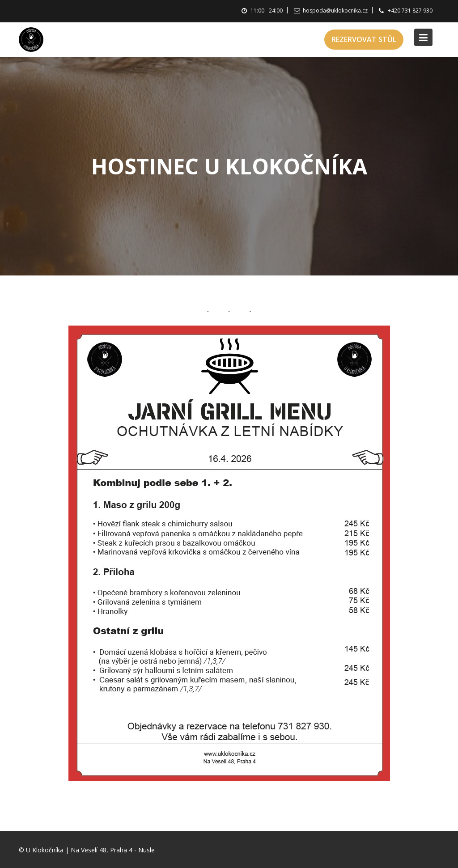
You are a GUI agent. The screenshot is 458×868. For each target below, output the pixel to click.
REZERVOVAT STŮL (364, 39)
